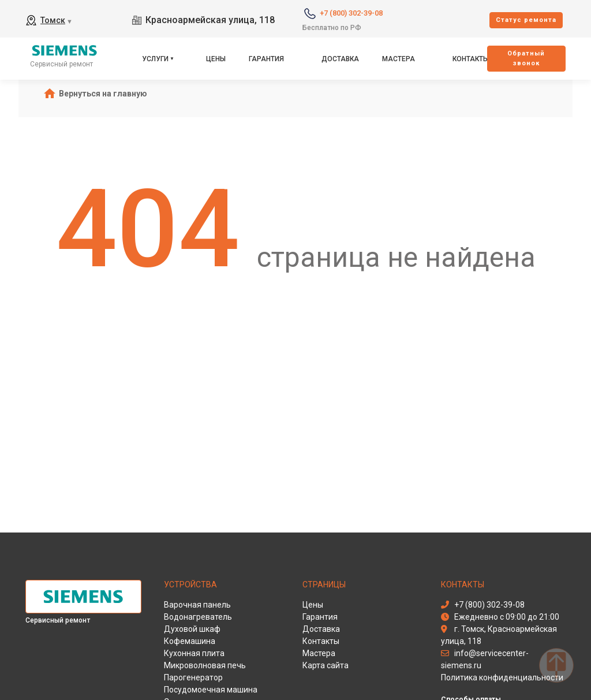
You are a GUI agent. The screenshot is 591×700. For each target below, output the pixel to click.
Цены (216, 59)
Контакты (471, 59)
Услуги (155, 59)
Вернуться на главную (103, 94)
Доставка (340, 59)
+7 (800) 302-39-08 (351, 13)
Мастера (399, 59)
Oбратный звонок (526, 58)
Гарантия (266, 59)
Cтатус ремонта (526, 20)
